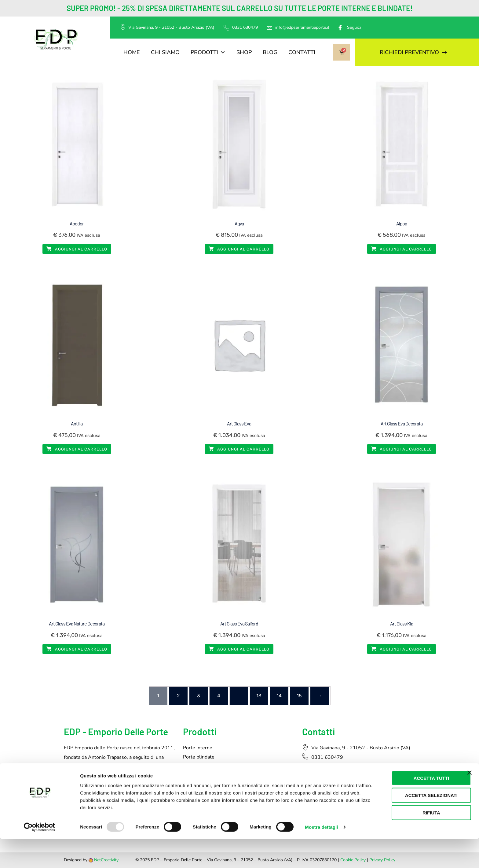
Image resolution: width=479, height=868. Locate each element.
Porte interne (198, 748)
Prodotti (208, 52)
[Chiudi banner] (470, 801)
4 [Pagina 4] (219, 696)
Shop (244, 52)
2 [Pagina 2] (178, 696)
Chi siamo (165, 52)
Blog (270, 52)
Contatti (302, 52)
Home (132, 52)
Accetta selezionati (412, 824)
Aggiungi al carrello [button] (77, 249)
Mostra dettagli (321, 856)
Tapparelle (195, 775)
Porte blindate (199, 757)
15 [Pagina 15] (299, 696)
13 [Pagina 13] (259, 696)
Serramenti (195, 766)
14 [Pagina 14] (279, 696)
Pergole (192, 785)
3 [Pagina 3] (199, 696)
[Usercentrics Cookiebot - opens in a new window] (40, 856)
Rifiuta (412, 841)
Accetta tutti (413, 807)
